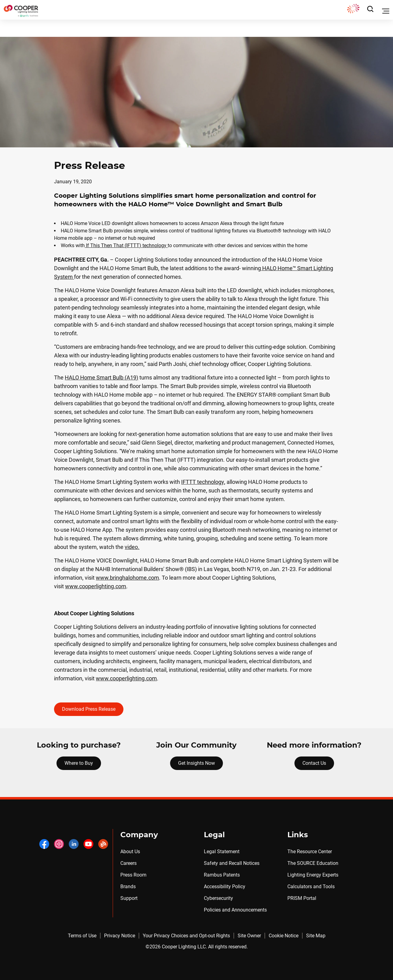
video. (132, 547)
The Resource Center (310, 852)
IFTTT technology (203, 482)
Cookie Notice (284, 936)
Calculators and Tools (311, 887)
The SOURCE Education (313, 863)
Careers (128, 863)
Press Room (133, 875)
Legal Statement (222, 852)
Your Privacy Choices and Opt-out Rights (186, 936)
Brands (128, 887)
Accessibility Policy (225, 887)
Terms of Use (82, 936)
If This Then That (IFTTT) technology (126, 245)
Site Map (316, 936)
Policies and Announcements (235, 910)
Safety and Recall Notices (232, 863)
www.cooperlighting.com (96, 586)
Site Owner (249, 936)
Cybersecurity (218, 898)
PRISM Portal (302, 898)
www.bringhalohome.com (127, 578)
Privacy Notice (120, 936)
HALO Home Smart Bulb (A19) (101, 377)
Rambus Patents (222, 875)
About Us (130, 852)
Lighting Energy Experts (313, 875)
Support (129, 898)
